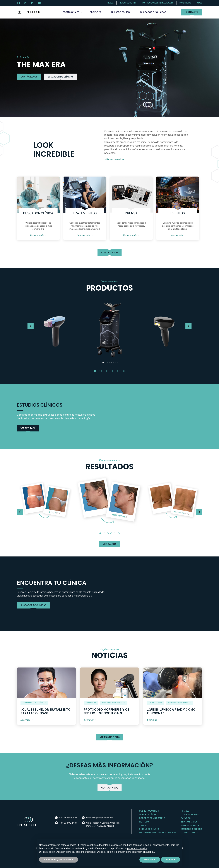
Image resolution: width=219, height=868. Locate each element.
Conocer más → (38, 235)
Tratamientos (85, 213)
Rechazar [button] (150, 860)
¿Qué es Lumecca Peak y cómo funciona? (171, 711)
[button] (95, 371)
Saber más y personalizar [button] (59, 860)
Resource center (128, 3)
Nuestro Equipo (122, 12)
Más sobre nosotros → (115, 159)
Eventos (178, 213)
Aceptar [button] (171, 860)
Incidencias (185, 3)
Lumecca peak (156, 703)
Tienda (110, 3)
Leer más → (27, 720)
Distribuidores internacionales (158, 3)
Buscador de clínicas (153, 12)
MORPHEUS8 (91, 703)
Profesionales (72, 12)
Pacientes (97, 12)
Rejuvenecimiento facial (114, 703)
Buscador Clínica (38, 213)
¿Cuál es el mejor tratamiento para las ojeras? (45, 711)
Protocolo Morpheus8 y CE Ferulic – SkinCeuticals (106, 711)
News (200, 3)
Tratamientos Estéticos (34, 703)
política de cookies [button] (137, 849)
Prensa (131, 213)
